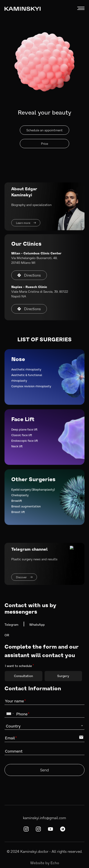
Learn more (26, 223)
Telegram (11, 624)
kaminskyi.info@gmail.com (44, 818)
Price (44, 144)
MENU (81, 8)
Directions (29, 275)
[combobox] (10, 714)
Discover (24, 577)
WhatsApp (37, 624)
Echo (55, 863)
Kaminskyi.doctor (34, 851)
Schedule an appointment (44, 130)
